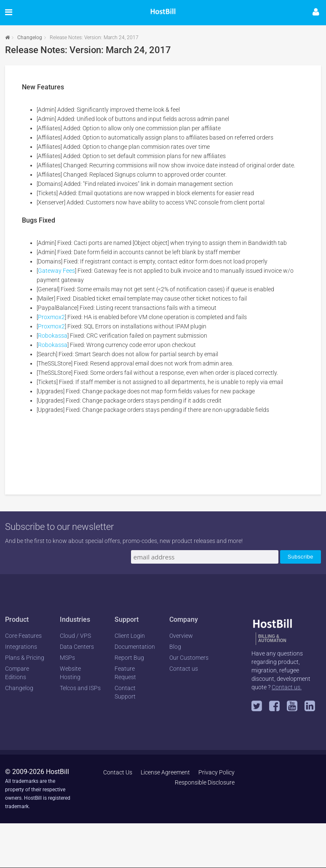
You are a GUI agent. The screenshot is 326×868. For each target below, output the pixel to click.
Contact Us (118, 772)
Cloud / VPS (75, 636)
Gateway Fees (56, 271)
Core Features (23, 636)
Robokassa (53, 336)
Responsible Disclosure (205, 782)
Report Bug (129, 658)
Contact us (184, 669)
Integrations (21, 647)
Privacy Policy (216, 772)
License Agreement (165, 772)
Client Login (130, 636)
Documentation (135, 647)
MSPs (67, 658)
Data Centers (77, 647)
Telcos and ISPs (80, 688)
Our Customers (189, 658)
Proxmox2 (51, 317)
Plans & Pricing (25, 658)
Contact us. (287, 687)
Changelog (30, 38)
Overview (181, 636)
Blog (175, 647)
